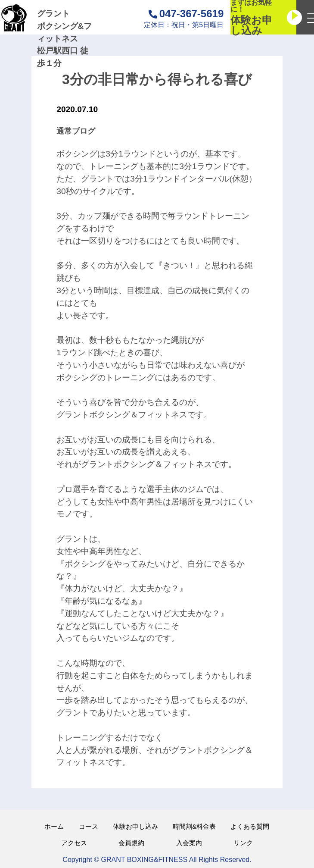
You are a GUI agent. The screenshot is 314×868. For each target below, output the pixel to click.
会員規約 (131, 843)
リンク (243, 843)
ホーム (54, 826)
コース (89, 826)
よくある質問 (250, 826)
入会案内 (189, 843)
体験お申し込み (135, 826)
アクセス (74, 843)
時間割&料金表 (194, 826)
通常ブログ (76, 131)
